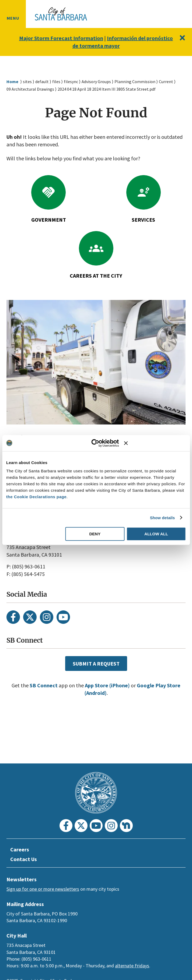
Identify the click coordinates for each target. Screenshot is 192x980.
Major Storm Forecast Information (74, 38)
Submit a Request (96, 663)
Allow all (156, 534)
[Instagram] (47, 617)
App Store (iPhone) (107, 685)
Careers (20, 850)
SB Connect (40, 685)
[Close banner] (155, 443)
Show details (163, 518)
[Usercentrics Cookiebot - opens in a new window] (95, 443)
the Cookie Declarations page (36, 497)
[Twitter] (30, 617)
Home (12, 82)
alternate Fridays (132, 966)
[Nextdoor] (126, 826)
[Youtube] (63, 617)
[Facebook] (13, 617)
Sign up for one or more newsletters (43, 889)
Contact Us (25, 859)
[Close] (182, 38)
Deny (95, 534)
